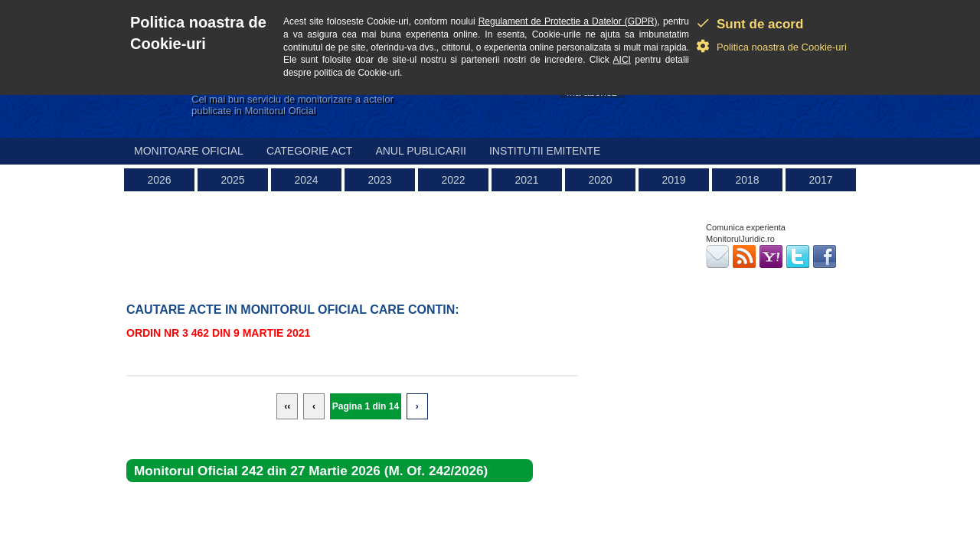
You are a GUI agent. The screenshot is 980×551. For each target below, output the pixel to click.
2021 (526, 180)
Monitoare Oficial (189, 151)
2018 (747, 180)
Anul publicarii (421, 151)
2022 (453, 180)
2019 (673, 180)
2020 (600, 180)
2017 (820, 180)
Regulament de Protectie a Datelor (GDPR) (568, 21)
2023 (379, 180)
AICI (622, 60)
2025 (232, 180)
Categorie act (310, 151)
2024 (306, 180)
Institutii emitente (545, 151)
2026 (159, 180)
